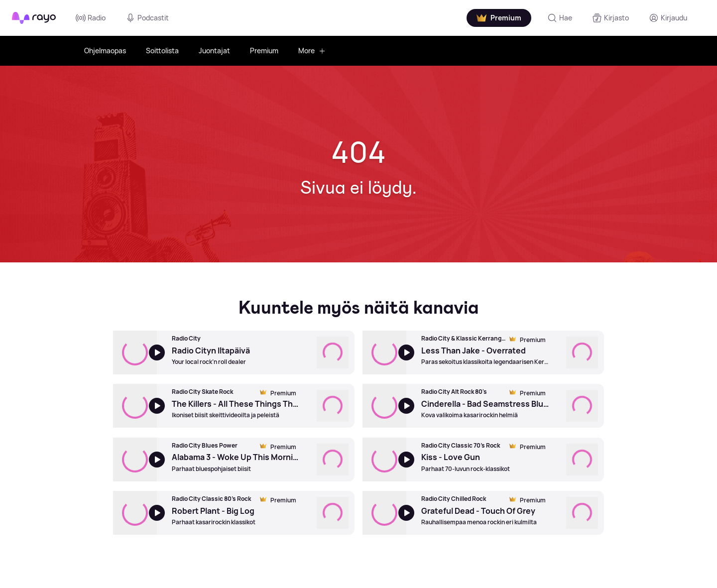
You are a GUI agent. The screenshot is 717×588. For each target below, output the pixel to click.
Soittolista (162, 51)
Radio (91, 18)
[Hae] (560, 18)
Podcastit (147, 18)
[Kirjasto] (610, 18)
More (312, 51)
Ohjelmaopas (105, 51)
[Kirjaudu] (668, 18)
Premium (264, 51)
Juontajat (214, 51)
